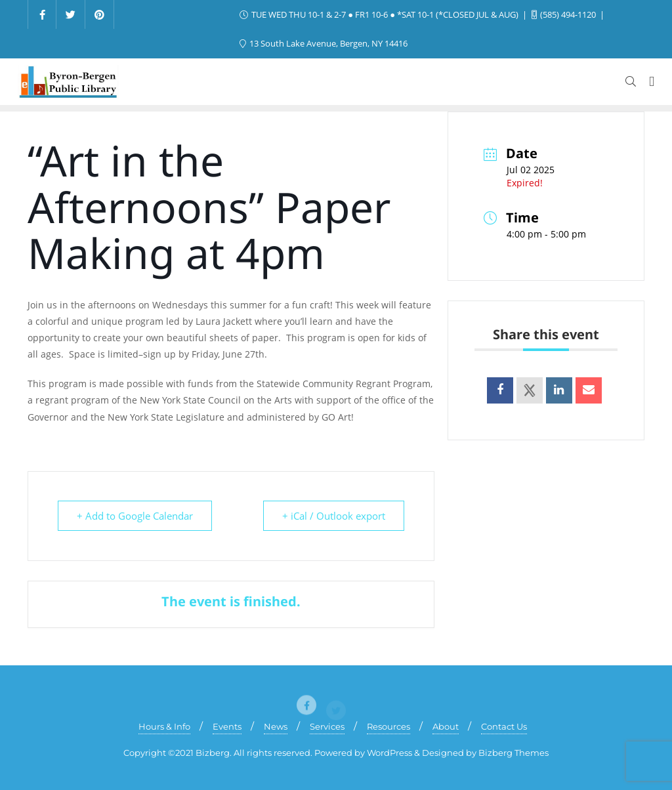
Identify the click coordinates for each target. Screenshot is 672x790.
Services (327, 726)
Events (227, 726)
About (446, 726)
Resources (388, 726)
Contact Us (504, 726)
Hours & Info (164, 726)
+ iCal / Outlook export (334, 516)
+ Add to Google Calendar (135, 516)
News (276, 726)
